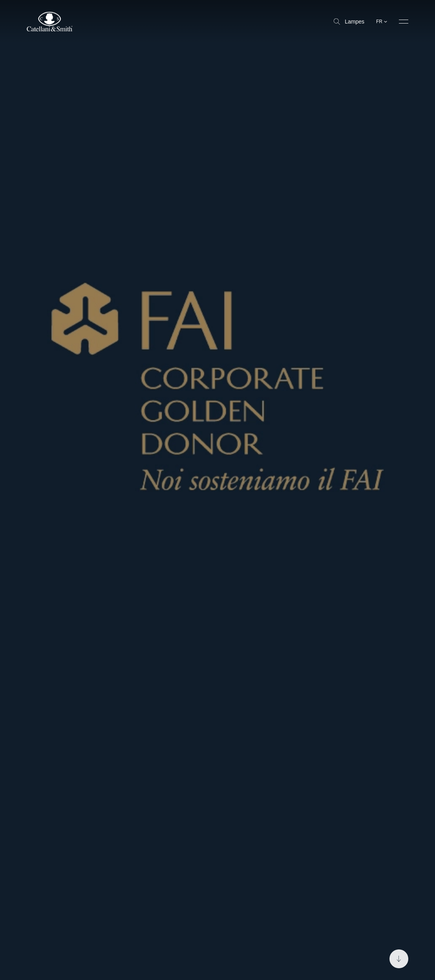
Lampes (349, 22)
